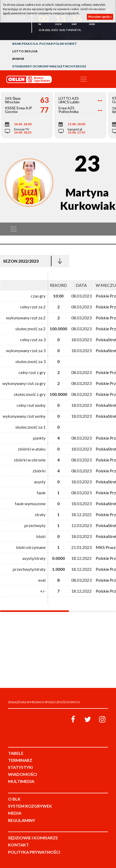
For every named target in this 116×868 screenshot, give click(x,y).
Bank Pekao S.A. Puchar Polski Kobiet (45, 44)
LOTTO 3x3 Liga (25, 51)
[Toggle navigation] (83, 79)
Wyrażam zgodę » (100, 17)
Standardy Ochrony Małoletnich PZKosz (49, 66)
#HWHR (18, 59)
